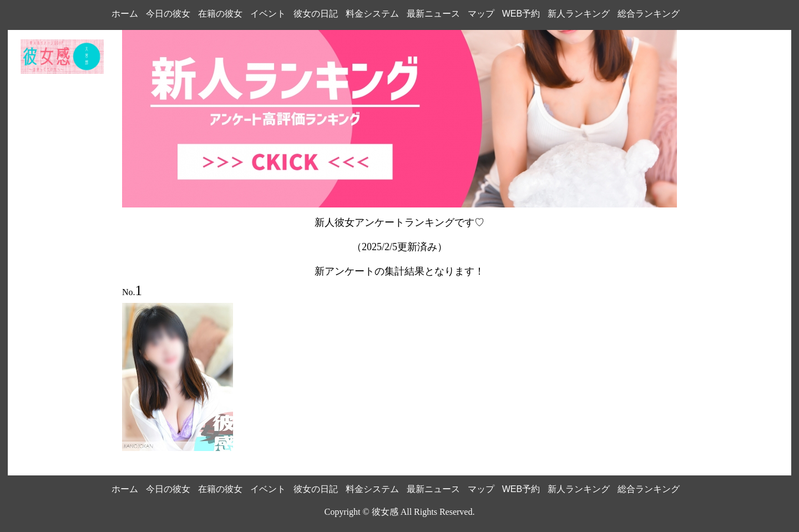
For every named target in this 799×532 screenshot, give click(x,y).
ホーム (125, 14)
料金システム (372, 14)
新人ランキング (579, 14)
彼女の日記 (316, 14)
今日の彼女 (168, 14)
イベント (268, 14)
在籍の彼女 (220, 14)
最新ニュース (433, 14)
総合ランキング (649, 14)
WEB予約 (521, 14)
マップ (481, 14)
